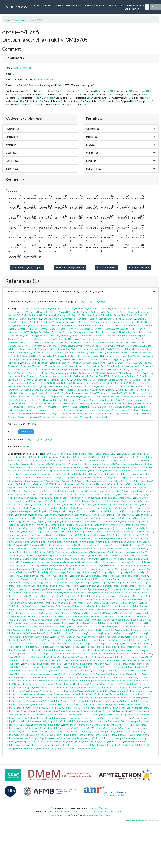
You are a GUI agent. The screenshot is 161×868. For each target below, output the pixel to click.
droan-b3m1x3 (76, 460)
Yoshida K (22, 373)
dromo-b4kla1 (30, 562)
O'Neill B (73, 403)
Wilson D (38, 369)
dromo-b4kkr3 (94, 559)
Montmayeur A (96, 400)
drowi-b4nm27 (15, 714)
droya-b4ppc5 (134, 735)
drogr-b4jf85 (73, 525)
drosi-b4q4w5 (38, 633)
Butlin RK (36, 319)
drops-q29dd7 (37, 603)
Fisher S (58, 386)
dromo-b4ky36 (64, 569)
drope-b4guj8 (118, 589)
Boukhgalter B (42, 380)
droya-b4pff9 (71, 731)
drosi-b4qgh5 (98, 640)
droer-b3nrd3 (45, 498)
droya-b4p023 (71, 728)
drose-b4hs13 (69, 613)
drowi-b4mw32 (71, 691)
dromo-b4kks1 (141, 559)
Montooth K (137, 346)
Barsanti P (37, 315)
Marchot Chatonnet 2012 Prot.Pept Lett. (104, 811)
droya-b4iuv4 (22, 718)
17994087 (25, 446)
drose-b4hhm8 (71, 610)
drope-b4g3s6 (45, 572)
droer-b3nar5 (133, 488)
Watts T (28, 369)
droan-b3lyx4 (131, 457)
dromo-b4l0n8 (112, 569)
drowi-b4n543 (71, 704)
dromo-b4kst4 (31, 565)
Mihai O (36, 400)
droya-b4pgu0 (102, 731)
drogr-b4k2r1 (60, 535)
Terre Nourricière (102, 815)
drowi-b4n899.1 (87, 701)
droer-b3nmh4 (62, 494)
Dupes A (144, 383)
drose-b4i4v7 (144, 623)
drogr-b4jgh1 (23, 528)
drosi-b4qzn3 (53, 650)
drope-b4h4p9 (54, 593)
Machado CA (116, 342)
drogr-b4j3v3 (135, 511)
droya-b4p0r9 (133, 721)
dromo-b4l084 (15, 572)
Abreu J (132, 373)
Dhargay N (79, 383)
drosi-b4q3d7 (23, 633)
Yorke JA (12, 373)
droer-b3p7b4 (133, 504)
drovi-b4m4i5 (57, 677)
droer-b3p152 (24, 508)
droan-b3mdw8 (130, 467)
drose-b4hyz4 (92, 620)
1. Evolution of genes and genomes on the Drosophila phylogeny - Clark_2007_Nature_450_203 (54, 291)
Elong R (11, 386)
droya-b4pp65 (119, 735)
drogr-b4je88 (53, 521)
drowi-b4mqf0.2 (25, 687)
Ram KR (125, 353)
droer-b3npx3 (109, 494)
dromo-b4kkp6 (30, 559)
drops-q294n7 (40, 606)
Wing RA (60, 369)
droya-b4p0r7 (102, 721)
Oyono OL (108, 403)
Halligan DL (36, 332)
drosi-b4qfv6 (68, 640)
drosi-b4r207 (88, 653)
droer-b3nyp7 (141, 498)
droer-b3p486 (39, 508)
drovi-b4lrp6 (86, 664)
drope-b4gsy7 (102, 589)
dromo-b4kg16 (15, 555)
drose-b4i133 (60, 626)
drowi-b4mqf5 (88, 687)
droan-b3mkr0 (137, 474)
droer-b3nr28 (30, 498)
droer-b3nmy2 (78, 494)
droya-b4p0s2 (23, 725)
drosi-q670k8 (131, 653)
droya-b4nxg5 (68, 718)
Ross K (66, 407)
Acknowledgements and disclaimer (134, 7)
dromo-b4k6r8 (87, 542)
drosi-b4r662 (103, 653)
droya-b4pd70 (24, 731)
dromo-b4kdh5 (15, 552)
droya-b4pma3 (39, 735)
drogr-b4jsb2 (29, 532)
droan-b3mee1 (146, 467)
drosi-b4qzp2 (112, 650)
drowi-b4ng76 (104, 708)
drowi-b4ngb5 (135, 708)
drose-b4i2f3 (137, 620)
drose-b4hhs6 (86, 610)
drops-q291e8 (85, 603)
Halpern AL (49, 332)
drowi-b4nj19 (38, 711)
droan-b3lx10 (64, 454)
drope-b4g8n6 (109, 572)
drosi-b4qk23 (71, 643)
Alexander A (16, 376)
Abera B (123, 373)
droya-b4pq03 (54, 738)
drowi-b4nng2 (77, 714)
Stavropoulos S (45, 410)
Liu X (148, 393)
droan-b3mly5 (39, 477)
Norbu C (43, 403)
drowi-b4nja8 (68, 711)
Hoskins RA (125, 332)
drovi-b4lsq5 (28, 667)
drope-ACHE (30, 572)
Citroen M (123, 380)
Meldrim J (15, 400)
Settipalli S (84, 407)
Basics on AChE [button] (73, 5)
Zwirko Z (12, 417)
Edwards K (22, 325)
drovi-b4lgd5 (101, 657)
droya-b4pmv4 (71, 735)
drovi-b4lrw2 (100, 664)
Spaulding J (141, 407)
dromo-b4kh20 (64, 555)
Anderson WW (98, 312)
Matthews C (109, 397)
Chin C (55, 417)
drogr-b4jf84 (58, 525)
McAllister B (38, 346)
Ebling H (12, 325)
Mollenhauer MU (121, 346)
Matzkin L (25, 346)
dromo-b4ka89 (105, 545)
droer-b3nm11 (46, 494)
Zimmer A (146, 414)
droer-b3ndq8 (69, 491)
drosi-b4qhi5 (14, 643)
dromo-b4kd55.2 (57, 549)
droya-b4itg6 (136, 714)
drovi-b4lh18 (29, 660)
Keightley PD (125, 336)
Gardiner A (122, 325)
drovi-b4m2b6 (74, 674)
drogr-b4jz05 (14, 535)
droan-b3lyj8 (102, 457)
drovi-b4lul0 (28, 670)
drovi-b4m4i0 (121, 674)
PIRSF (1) (91, 161)
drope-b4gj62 (92, 579)
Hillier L (91, 332)
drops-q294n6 (24, 606)
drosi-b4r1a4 (58, 653)
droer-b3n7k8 (93, 484)
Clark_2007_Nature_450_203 (93, 301)
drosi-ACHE (123, 630)
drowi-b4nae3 (73, 708)
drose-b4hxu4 (14, 620)
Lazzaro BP (131, 339)
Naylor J (130, 400)
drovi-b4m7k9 (71, 681)
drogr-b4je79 (23, 521)
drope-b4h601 (40, 596)
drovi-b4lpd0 (29, 664)
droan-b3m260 (128, 464)
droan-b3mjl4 (44, 474)
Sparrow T (129, 407)
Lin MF (36, 342)
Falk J (19, 386)
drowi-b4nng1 (62, 714)
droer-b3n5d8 (131, 481)
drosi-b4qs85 (89, 647)
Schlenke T (94, 359)
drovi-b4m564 (118, 681)
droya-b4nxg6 (84, 718)
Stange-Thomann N (27, 410)
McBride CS (51, 346)
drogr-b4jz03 (131, 532)
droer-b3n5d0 (115, 481)
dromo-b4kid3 (112, 555)
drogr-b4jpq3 (111, 528)
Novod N (62, 403)
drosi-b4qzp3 (127, 650)
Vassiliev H (23, 414)
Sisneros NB (13, 363)
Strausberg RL (90, 363)
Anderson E (35, 376)
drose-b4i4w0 (30, 626)
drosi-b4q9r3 (59, 637)
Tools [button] (59, 5)
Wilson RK (49, 369)
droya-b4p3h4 (70, 725)
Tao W (147, 363)
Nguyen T (12, 403)
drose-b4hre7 (53, 613)
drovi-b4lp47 (14, 664)
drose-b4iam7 (90, 626)
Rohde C (107, 356)
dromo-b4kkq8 (62, 559)
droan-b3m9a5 (47, 464)
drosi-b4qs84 (74, 647)
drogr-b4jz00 (116, 532)
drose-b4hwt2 (93, 616)
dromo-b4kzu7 (96, 569)
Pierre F (142, 403)
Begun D (76, 315)
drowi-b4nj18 (23, 711)
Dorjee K (134, 383)
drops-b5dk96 (30, 599)
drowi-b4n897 (24, 708)
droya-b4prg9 (87, 738)
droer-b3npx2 (93, 494)
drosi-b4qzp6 (29, 653)
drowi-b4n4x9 (86, 698)
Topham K (135, 410)
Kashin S (43, 393)
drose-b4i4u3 (23, 623)
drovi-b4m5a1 (24, 681)
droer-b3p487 (55, 508)
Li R (22, 342)
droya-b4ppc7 (23, 738)
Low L (80, 342)
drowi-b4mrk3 (136, 687)
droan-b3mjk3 (126, 471)
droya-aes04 (107, 714)
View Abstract (26, 432)
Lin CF (28, 342)
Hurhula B (145, 390)
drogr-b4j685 (129, 515)
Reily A (37, 356)
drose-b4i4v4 (99, 623)
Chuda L (113, 380)
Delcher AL (118, 322)
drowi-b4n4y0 (102, 698)
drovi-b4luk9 (14, 670)
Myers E (23, 349)
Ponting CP (38, 353)
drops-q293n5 (133, 603)
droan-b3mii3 (96, 471)
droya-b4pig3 (117, 731)
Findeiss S (67, 325)
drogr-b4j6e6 (38, 515)
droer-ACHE (85, 481)
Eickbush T (34, 325)
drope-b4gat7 (47, 576)
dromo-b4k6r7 (71, 542)
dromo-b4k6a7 (67, 538)
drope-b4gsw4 (23, 589)
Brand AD (131, 315)
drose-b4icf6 (136, 626)
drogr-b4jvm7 (75, 745)
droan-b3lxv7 (95, 454)
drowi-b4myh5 (137, 694)
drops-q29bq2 (22, 603)
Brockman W (35, 417)
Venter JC (84, 366)
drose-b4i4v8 (14, 626)
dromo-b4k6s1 (135, 542)
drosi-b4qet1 (54, 640)
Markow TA (81, 308)
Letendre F (116, 393)
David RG (106, 322)
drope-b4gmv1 (73, 586)
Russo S (149, 356)
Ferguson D (47, 386)
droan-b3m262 (145, 464)
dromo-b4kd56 (74, 549)
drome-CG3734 (123, 535)
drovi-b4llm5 (86, 660)
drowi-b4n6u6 (24, 701)
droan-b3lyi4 (88, 457)
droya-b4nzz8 (39, 721)
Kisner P (69, 393)
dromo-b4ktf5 (78, 565)
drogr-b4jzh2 (29, 535)
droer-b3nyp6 (126, 498)
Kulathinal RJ (65, 339)
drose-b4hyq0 (76, 620)
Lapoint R (119, 339)
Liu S (15, 397)
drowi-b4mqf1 (41, 687)
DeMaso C (66, 383)
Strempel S (104, 363)
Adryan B (63, 312)
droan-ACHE (50, 454)
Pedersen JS (142, 349)
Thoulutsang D (122, 410)
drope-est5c (130, 596)
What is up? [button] (114, 5)
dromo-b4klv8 (46, 562)
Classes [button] (35, 5)
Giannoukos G (137, 386)
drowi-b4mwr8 (24, 694)
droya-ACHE (92, 714)
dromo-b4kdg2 (123, 549)
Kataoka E (112, 336)
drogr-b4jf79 (128, 521)
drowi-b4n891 (118, 704)
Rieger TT (63, 356)
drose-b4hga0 (134, 606)
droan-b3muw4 (135, 477)
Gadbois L (102, 386)
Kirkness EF (13, 339)
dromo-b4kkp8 (46, 559)
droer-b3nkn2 (30, 494)
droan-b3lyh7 (14, 457)
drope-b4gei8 (30, 579)
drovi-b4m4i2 (136, 674)
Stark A (65, 363)
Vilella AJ (116, 366)
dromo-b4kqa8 (142, 562)
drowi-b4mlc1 (115, 684)
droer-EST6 (101, 508)
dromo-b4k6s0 (119, 542)
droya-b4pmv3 (55, 735)
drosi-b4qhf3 (128, 640)
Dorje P (124, 383)
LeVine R (127, 393)
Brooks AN (13, 319)
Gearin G (113, 386)
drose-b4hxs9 (141, 616)
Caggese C (47, 319)
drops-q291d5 (69, 603)
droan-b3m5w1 (141, 460)
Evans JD (46, 325)
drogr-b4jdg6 (58, 518)
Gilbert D (23, 329)
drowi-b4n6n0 (133, 698)
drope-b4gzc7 (39, 593)
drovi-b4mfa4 (55, 684)
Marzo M (144, 342)
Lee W (95, 393)
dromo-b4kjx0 (143, 555)
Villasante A (128, 366)
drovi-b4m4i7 (87, 677)
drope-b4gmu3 (134, 582)
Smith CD (26, 363)
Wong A (84, 369)
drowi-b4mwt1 (57, 694)
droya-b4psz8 (23, 742)
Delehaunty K (132, 322)
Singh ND (34, 312)
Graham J (15, 390)
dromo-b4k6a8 (83, 538)
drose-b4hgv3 (39, 610)
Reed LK (17, 356)
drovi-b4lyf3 (84, 670)
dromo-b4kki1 (14, 559)
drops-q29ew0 (53, 603)
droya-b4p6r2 (23, 728)
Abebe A (113, 373)
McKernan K (78, 346)
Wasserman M (15, 369)
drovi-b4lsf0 (143, 664)
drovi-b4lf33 (28, 657)
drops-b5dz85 (108, 599)
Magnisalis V (87, 397)
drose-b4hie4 (102, 610)
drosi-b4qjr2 (28, 643)
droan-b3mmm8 (71, 477)
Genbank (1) (92, 129)
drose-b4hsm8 (114, 613)
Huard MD (122, 390)
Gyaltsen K (50, 390)
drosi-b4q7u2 (84, 633)
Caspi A (93, 319)
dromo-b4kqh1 (15, 565)
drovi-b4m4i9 (118, 677)
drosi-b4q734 (134, 637)
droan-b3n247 (56, 481)
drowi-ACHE (70, 684)
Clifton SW (49, 322)
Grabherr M (66, 417)
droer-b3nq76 (124, 494)
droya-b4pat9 (119, 728)
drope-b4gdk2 (125, 576)
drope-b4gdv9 (15, 579)
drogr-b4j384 (98, 515)
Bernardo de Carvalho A (76, 319)
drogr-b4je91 (98, 521)
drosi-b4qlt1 (100, 643)
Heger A (81, 332)
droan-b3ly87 (110, 454)
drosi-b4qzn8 (97, 650)
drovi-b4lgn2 (145, 657)
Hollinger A (100, 390)
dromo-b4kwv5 (15, 569)
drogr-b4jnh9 (81, 528)
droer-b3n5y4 (31, 484)
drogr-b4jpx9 (126, 528)
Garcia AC (110, 325)
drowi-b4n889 (103, 704)
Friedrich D (90, 386)
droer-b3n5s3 (23, 745)
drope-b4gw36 (134, 589)
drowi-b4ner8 (88, 708)
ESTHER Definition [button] (95, 5)
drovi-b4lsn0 (14, 667)
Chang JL (130, 319)
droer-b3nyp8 (14, 501)
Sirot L (138, 359)
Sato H (56, 359)
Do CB (143, 322)
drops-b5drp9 (61, 599)
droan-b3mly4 (23, 477)
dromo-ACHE (51, 538)
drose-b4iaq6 (121, 626)
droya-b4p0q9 (71, 721)
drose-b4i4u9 (53, 623)
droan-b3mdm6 (113, 467)
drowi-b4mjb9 (84, 684)
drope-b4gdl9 (141, 576)
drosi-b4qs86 (104, 647)
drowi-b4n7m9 (131, 742)
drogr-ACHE (129, 508)
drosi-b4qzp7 (44, 653)
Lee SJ (141, 339)
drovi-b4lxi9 (56, 670)
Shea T (94, 407)
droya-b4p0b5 (55, 721)
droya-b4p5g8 (102, 725)
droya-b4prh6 (133, 738)
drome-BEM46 (107, 535)
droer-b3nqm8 (15, 498)
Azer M (69, 376)
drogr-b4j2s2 (90, 511)
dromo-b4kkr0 (78, 559)
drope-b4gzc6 (23, 593)
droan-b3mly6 (54, 477)
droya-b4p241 (87, 728)
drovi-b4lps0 (43, 664)
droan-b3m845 (48, 467)
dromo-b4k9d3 (40, 545)
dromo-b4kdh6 (31, 552)
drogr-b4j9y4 (68, 515)
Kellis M (106, 308)
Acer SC (141, 373)
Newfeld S (43, 349)
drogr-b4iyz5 (75, 511)
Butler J (47, 417)
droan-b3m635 (31, 467)
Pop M (48, 353)
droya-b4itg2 (121, 714)
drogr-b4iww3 (15, 511)
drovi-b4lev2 (14, 657)
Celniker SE (119, 319)
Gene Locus (20, 20)
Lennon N (105, 393)
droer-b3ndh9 (54, 491)
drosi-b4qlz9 (114, 643)
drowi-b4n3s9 (55, 698)
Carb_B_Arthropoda (24, 68)
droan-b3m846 (64, 467)
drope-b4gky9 (23, 582)
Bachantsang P (81, 376)
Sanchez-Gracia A (30, 359)
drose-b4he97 (87, 606)
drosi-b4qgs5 (113, 640)
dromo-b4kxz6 (31, 569)
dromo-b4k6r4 (23, 542)
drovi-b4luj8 (98, 667)
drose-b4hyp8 (45, 620)
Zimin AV (65, 373)
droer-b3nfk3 (131, 491)
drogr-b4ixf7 (45, 511)
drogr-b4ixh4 (60, 511)
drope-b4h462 (24, 596)
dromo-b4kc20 (137, 545)
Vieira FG (105, 366)
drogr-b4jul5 (72, 532)
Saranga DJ (46, 359)
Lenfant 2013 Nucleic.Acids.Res (64, 811)
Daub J (97, 322)
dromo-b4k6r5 (39, 542)
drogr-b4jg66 (133, 525)
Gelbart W (116, 308)
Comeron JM (62, 322)
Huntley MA (17, 336)
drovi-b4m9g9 (87, 681)
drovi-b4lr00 (72, 664)
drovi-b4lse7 (115, 664)
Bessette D (123, 376)
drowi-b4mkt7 (100, 684)
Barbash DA (14, 315)
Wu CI (104, 369)
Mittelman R (70, 400)
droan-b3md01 (81, 467)
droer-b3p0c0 (106, 501)
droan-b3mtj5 (119, 477)
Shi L (112, 407)
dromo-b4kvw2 (125, 565)
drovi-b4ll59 (57, 660)
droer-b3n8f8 (139, 484)
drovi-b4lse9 (129, 664)
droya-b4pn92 (103, 735)
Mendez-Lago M (94, 346)
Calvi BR (59, 319)
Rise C (48, 407)
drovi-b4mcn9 (106, 745)
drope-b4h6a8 (101, 593)
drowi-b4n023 (39, 704)
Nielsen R (54, 349)
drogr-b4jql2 (140, 528)
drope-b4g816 (31, 576)
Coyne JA (87, 322)
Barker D (26, 315)
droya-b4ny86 (24, 721)
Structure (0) (12, 137)
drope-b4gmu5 (24, 586)
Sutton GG (137, 363)
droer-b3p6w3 (117, 504)
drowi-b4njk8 (98, 711)
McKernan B (65, 346)
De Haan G (43, 383)
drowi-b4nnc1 (46, 714)
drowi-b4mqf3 (57, 687)
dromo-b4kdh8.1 (72, 552)
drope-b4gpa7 (105, 586)
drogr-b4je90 (83, 521)
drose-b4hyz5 (107, 620)
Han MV (72, 332)
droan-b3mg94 (48, 471)
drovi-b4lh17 (14, 660)
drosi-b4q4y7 (54, 633)
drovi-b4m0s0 (58, 674)
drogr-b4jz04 (146, 532)
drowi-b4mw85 (88, 691)
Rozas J (117, 356)
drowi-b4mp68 (131, 684)
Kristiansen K (40, 339)
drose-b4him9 (117, 610)
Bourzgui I (56, 380)
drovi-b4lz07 (127, 670)
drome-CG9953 (141, 535)
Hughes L (134, 390)
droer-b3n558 (71, 488)
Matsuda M (13, 346)
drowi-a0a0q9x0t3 (57, 745)
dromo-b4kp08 (78, 562)
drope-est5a (103, 596)
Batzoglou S (64, 315)
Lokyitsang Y (40, 397)
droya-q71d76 (115, 742)
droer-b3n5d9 (147, 481)
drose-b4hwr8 (15, 616)
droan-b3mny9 (103, 477)
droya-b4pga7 (86, 731)
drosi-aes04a (137, 630)
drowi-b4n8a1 (103, 701)
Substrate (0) (12, 161)
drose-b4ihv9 (52, 630)
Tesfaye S (79, 410)
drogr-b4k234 (75, 535)
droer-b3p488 (71, 508)
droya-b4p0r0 (86, 721)
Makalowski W (131, 342)
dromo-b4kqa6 (110, 562)
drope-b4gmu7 (57, 586)
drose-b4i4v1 (83, 623)
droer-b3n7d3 (62, 484)
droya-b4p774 (103, 728)
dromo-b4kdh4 (139, 549)
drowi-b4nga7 (120, 708)
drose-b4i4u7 (38, 623)
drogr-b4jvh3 (101, 532)
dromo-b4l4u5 (128, 569)
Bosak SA (108, 315)
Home (8, 20)
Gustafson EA (139, 329)
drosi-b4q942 (39, 640)
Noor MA (65, 349)
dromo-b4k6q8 (99, 538)
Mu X (15, 349)
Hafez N (61, 390)
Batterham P (50, 315)
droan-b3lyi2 (59, 457)
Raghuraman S (18, 407)
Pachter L (88, 349)
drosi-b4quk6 (133, 647)
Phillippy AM (24, 353)
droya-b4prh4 (118, 738)
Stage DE (56, 363)
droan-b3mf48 (32, 471)
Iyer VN (127, 308)
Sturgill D (115, 363)
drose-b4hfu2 (103, 606)
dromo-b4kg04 (107, 552)
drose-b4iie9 (66, 630)
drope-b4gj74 (122, 579)
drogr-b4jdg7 (73, 518)
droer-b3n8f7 (123, 484)
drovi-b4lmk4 (114, 660)
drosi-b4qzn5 (68, 650)
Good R (54, 329)
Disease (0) (11, 153)
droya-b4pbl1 (134, 728)
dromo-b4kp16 (94, 562)
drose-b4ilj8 (80, 630)
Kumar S (77, 339)
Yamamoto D (121, 369)
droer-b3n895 (89, 748)
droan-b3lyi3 (73, 457)
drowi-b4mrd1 (120, 687)
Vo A (32, 414)
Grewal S (39, 390)
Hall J (79, 390)
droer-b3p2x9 (39, 504)
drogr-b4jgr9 (38, 528)
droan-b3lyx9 (45, 460)
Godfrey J (44, 329)
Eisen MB (34, 308)
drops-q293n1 (101, 603)
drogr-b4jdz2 (118, 518)
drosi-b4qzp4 (142, 650)
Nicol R (33, 403)
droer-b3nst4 (60, 498)
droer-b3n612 (118, 488)
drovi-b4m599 (134, 681)
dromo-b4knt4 (62, 562)
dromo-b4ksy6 (47, 565)
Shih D (119, 407)
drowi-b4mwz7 (73, 694)
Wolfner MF (72, 369)
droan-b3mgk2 (64, 471)
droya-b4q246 (86, 742)
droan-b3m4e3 (125, 460)
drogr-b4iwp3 (144, 508)
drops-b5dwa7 (77, 599)
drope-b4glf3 (54, 582)
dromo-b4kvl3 (109, 565)
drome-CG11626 (16, 538)
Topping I (146, 410)
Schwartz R (106, 359)
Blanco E (97, 315)
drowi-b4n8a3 (135, 701)
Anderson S (48, 376)
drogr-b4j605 (114, 515)
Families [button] (47, 5)
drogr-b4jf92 (118, 525)
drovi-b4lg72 (72, 657)
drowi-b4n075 (55, 704)
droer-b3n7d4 (77, 484)
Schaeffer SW (68, 359)
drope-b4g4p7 (61, 572)
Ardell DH (125, 312)
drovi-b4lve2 (42, 670)
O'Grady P (76, 349)
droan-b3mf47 (16, 471)
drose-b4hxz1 (30, 620)
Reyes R (39, 407)
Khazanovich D (56, 393)
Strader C (68, 410)
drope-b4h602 (56, 596)
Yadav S (99, 414)
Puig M (101, 353)
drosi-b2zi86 (44, 748)
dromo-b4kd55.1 (39, 549)
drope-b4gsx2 (55, 589)
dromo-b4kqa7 (126, 562)
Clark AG (24, 308)
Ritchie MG (75, 356)
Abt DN (53, 312)
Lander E (96, 339)
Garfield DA (134, 325)
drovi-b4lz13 (142, 670)
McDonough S (138, 397)
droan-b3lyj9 (116, 457)
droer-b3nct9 (23, 491)
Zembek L (125, 414)
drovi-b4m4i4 (42, 677)
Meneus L (26, 400)
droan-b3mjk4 (142, 471)
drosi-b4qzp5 (14, 653)
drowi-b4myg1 (121, 694)
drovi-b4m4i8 (102, 677)
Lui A (62, 397)
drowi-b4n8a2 (119, 701)
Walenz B (140, 366)
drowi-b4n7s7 (55, 701)
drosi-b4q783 (24, 640)
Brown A (66, 380)
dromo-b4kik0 (128, 555)
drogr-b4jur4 (86, 532)
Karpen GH (100, 336)
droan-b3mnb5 (87, 477)
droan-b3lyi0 (44, 457)
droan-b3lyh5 (140, 454)
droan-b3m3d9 (109, 460)
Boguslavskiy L (15, 380)
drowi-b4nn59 (31, 714)
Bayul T (103, 376)
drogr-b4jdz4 (133, 518)
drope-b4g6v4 (77, 572)
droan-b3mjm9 (106, 474)
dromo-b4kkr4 (109, 559)
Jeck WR (54, 336)
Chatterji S (13, 322)
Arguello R (137, 312)
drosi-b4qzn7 (83, 650)
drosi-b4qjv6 (56, 643)
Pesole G (12, 353)
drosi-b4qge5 (83, 640)
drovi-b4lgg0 (116, 657)
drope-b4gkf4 (138, 579)
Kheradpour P (140, 336)
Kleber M (77, 417)
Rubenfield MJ (129, 356)
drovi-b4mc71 (40, 684)
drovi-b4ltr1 (57, 667)
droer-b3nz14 (76, 501)
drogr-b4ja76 (144, 515)
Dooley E (101, 383)
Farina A (28, 386)
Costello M (13, 383)
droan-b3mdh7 (97, 467)
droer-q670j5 (115, 508)
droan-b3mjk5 (14, 474)
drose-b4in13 (95, 630)
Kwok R (86, 339)
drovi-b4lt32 (43, 667)
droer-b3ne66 (85, 491)
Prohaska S (81, 353)
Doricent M (113, 383)
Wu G (111, 369)
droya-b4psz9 (38, 742)
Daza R (33, 383)
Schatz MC (82, 359)
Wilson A (90, 414)
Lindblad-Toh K (48, 342)
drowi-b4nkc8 (113, 711)
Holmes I (113, 332)
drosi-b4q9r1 (44, 637)
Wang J (149, 366)
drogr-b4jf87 (88, 525)
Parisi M (122, 349)
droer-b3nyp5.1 (92, 498)
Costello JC (76, 322)
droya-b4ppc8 (39, 738)
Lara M (87, 393)
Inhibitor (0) (12, 169)
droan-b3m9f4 (63, 464)
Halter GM (61, 332)
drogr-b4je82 (38, 521)
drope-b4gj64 (107, 579)
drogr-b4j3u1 (120, 511)
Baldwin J (75, 373)
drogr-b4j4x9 (23, 515)
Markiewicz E (95, 403)
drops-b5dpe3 (46, 599)
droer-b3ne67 (100, 491)
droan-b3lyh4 (125, 454)
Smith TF (36, 363)
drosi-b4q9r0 (29, 637)
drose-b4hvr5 (130, 613)
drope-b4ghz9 (76, 579)
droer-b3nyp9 (30, 501)
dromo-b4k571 (56, 545)
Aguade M (74, 312)
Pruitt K (92, 353)
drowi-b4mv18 (55, 691)
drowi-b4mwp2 (104, 691)
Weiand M (66, 414)
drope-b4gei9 (45, 579)
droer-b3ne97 (116, 491)
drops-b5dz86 (124, 599)
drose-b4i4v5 (114, 623)
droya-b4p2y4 (59, 748)
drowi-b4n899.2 (56, 708)
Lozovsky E (90, 342)
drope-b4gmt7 (86, 582)
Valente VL (62, 366)
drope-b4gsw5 (39, 589)
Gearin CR (124, 386)
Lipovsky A (139, 393)
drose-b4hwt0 (78, 616)
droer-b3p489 (86, 508)
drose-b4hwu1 (109, 616)
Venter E (73, 366)
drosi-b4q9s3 (88, 637)
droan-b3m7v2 (31, 464)
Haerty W (12, 332)
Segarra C (118, 359)
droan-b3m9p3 (79, 464)
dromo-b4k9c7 (24, 545)
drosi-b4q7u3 (99, 633)
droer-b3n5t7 (15, 484)
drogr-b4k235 (91, 535)
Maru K (98, 397)
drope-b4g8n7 (125, 572)
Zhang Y (55, 373)
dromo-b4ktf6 (94, 565)
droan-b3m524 (15, 467)
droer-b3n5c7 (100, 481)
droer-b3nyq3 (45, 501)
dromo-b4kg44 (31, 555)
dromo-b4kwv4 (142, 565)
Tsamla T (12, 414)
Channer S (86, 380)
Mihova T (58, 400)
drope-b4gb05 (78, 576)
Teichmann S (13, 366)
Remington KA (49, 356)
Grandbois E (27, 390)
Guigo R (126, 329)
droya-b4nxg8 (100, 718)
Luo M (105, 342)
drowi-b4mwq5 (137, 691)
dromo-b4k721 (73, 545)
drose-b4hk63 (132, 610)
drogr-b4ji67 (52, 528)
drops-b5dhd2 (14, 599)
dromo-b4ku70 (90, 745)
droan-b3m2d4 (92, 460)
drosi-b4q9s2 (74, 637)
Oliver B (70, 308)
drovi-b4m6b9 (55, 681)
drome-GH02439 (35, 538)
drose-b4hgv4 (55, 610)
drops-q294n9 (55, 606)
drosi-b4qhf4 (143, 640)
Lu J (99, 342)
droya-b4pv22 (54, 742)
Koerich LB (26, 339)
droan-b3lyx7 (30, 460)
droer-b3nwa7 (76, 498)
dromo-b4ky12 (47, 569)
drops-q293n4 (117, 603)
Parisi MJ (111, 349)
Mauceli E (88, 417)
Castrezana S (105, 319)
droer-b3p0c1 (121, 501)
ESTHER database (16, 7)
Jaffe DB (28, 336)
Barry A (94, 376)
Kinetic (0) (11, 145)
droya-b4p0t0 (39, 725)
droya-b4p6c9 (118, 725)
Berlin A (112, 376)
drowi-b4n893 (134, 704)
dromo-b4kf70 (29, 748)
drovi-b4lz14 (14, 674)
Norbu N (52, 403)
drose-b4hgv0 (24, 610)
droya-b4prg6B (71, 738)
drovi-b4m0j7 (43, 674)
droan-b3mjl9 (74, 474)
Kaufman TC (94, 308)
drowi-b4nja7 (53, 711)
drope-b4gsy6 (87, 589)
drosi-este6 (117, 653)
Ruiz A (140, 356)
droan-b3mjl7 (59, 474)
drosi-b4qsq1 (119, 647)
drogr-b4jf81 (14, 525)
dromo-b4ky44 (80, 569)
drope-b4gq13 (121, 586)
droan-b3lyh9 (29, 457)
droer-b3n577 (102, 488)
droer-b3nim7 (15, 494)
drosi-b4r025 (73, 653)
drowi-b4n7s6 (39, 701)
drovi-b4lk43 (43, 660)
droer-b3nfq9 (146, 491)
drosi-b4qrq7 (144, 643)
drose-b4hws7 (62, 616)
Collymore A (136, 380)
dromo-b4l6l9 (143, 569)
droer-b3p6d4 (86, 504)
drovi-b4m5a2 (40, 681)
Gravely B (73, 329)
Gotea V (63, 329)
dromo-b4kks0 (125, 559)
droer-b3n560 (86, 488)
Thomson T (91, 410)
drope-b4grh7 (137, 586)
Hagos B (71, 390)
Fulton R (99, 325)
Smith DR (45, 308)
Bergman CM (58, 308)
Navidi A (120, 400)
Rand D (134, 353)
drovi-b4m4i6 (72, 677)
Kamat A (23, 393)
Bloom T (134, 376)
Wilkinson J (78, 414)
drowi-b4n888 (87, 704)
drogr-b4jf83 (44, 525)
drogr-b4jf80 (143, 521)
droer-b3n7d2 (46, 484)
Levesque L (13, 342)
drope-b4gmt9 (102, 582)
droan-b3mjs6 (121, 474)
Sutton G (126, 363)
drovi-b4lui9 (84, 667)
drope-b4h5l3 (70, 593)
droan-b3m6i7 (15, 464)
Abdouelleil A (88, 373)
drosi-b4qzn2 (38, 650)
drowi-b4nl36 (143, 711)
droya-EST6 (101, 742)
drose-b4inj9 (109, 630)
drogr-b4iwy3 (30, 511)
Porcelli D (58, 353)
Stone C (58, 410)
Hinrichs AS (102, 332)
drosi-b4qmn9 (129, 643)
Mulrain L (110, 400)
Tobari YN (26, 366)
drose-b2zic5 (74, 748)
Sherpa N (104, 407)
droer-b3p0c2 (137, 501)
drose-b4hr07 (23, 613)
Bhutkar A (87, 315)
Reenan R (27, 356)
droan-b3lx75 (79, 454)
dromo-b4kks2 (15, 562)
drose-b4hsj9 (84, 613)
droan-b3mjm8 (90, 474)
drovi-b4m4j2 (133, 677)
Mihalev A (47, 400)
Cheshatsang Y (100, 380)
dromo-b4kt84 (62, 565)
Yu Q (117, 414)
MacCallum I (101, 417)
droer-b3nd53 (38, 491)
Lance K (79, 393)
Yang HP (133, 369)
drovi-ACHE (146, 653)
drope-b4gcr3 (110, 576)
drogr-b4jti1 (58, 532)
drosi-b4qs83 (59, 647)
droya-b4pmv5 (87, 735)
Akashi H (85, 312)
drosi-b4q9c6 (114, 633)
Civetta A (37, 322)
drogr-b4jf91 (103, 525)
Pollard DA (137, 308)
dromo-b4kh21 (80, 555)
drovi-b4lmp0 (129, 660)
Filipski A (56, 325)
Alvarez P (23, 417)
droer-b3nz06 (61, 501)
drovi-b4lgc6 (87, 657)
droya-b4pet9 (55, 731)
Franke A (79, 386)
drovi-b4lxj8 (70, 670)
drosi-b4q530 (119, 637)
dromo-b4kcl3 (22, 549)
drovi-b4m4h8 (105, 674)
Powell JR (69, 353)
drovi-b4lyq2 (99, 670)
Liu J (10, 397)
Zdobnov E (34, 373)
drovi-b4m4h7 (90, 674)
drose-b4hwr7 (145, 613)
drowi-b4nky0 (128, 711)
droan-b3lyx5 (146, 457)
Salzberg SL (14, 359)
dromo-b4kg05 (123, 552)
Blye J (143, 376)
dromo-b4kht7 (96, 555)
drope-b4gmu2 (118, 582)
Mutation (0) (12, 129)
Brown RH (25, 319)
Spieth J (46, 363)
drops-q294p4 (71, 606)
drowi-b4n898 (40, 708)
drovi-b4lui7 (70, 667)
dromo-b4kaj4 (121, 545)
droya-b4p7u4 (39, 728)
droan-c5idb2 (71, 481)
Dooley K (90, 383)
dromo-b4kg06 (140, 552)
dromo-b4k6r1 (132, 538)
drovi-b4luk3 (127, 667)
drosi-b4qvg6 (23, 650)
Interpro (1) (92, 137)
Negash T (140, 400)
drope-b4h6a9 (117, 593)
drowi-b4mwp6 (121, 691)
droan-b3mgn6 (80, 471)
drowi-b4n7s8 (70, 701)
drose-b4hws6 (46, 616)
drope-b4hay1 (72, 596)
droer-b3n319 (24, 488)
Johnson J (65, 336)
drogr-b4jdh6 (88, 518)
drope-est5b (116, 596)
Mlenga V (83, 400)
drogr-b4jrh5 (14, 532)
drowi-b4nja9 (83, 711)
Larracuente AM (20, 312)
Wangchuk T (42, 414)
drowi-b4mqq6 (104, 687)
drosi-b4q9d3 (144, 633)
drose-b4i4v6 (129, 623)
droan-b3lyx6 (15, 460)
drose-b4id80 (22, 630)
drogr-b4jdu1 (136, 745)
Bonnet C (28, 380)
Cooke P (148, 380)
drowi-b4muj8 (39, 691)
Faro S (37, 386)
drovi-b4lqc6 (57, 664)
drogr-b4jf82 (29, 525)
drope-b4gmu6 (41, 586)
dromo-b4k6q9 (116, 538)
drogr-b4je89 (68, 521)
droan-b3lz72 (60, 460)
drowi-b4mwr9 (40, 694)
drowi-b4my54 (105, 694)
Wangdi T (55, 414)
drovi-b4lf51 (43, 657)
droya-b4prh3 (103, 738)
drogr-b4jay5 (14, 518)
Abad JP (44, 312)
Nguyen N (24, 403)
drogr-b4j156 (83, 515)
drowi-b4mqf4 (73, 687)
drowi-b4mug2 (23, 691)
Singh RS (129, 359)
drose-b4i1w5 (39, 745)
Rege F (30, 407)
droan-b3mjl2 (30, 474)
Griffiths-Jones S (103, 329)
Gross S (117, 329)
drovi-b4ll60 (71, 660)
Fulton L (89, 325)
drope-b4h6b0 (133, 593)
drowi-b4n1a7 (24, 698)
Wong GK (94, 369)
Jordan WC (87, 336)
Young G (109, 414)
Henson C (88, 390)
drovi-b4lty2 (121, 745)
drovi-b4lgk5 (130, 657)
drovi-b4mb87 (24, 684)
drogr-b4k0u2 (44, 535)
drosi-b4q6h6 (69, 633)
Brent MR (143, 315)
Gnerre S (33, 329)
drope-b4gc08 (94, 576)
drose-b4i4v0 (68, 623)
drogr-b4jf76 (113, 521)
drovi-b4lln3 (100, 660)
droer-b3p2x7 (24, 504)
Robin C (86, 356)
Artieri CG (148, 312)
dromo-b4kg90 (48, 555)
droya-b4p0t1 (55, 725)
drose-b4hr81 (38, 613)
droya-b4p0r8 (117, 721)
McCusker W (123, 397)
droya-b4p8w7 (55, 728)
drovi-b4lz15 (28, 674)
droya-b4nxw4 (116, 718)
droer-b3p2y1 (55, 504)
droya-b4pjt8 (132, 731)
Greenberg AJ (87, 329)
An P (26, 376)
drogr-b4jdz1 (103, 518)
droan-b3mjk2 (111, 471)
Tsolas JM (50, 366)
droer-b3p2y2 (70, 504)
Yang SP (143, 369)
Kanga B (33, 393)
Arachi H (59, 376)
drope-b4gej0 (61, 579)
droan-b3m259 (112, 464)
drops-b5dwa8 (92, 599)
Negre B (32, 349)
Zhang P (45, 373)
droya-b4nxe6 (53, 718)
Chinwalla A (25, 322)
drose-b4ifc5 (37, 630)
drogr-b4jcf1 (43, 518)
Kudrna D (52, 339)
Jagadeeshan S (42, 336)
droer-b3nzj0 (91, 501)
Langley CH (107, 339)
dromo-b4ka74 (89, 545)
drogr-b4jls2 (67, 528)
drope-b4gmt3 (70, 582)
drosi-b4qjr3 (42, 643)
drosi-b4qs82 (44, 647)
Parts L (131, 349)
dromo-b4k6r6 (55, 542)
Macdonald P (72, 397)
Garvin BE (147, 325)
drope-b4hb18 (88, 596)
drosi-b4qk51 (86, 643)
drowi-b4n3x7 (70, 698)
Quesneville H (113, 353)
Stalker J (12, 410)
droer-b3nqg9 (140, 494)
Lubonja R (53, 397)
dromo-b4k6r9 (103, 542)
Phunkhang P (130, 403)
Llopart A (62, 342)
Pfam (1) (91, 145)
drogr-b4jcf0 (29, 518)
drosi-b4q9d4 (14, 637)
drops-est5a (138, 599)
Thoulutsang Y (105, 410)
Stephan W (76, 363)
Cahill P (76, 380)
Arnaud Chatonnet (101, 808)
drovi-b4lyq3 (113, 670)
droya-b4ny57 (132, 718)
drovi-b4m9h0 (102, 681)
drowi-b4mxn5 (89, 694)
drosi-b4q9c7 (129, 633)
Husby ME (13, 393)
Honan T (111, 390)
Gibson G (12, 329)
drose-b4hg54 (118, 606)
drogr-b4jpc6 (96, 528)
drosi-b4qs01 (14, 647)
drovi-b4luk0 (112, 667)
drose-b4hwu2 (125, 616)
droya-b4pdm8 (40, 731)
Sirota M (147, 359)
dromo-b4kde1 (107, 549)
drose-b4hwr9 (30, 616)
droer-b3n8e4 (108, 484)
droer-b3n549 (55, 488)
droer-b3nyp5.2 (109, 498)
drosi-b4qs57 (29, 647)
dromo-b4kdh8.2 (90, 552)
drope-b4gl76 (39, 582)
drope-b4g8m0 (93, 572)
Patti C (118, 403)
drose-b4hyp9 (61, 620)
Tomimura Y (38, 366)
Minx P (107, 346)
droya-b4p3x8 (86, 725)
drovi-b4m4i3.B (26, 677)
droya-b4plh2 (23, 735)
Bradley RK (119, 315)
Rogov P (57, 407)
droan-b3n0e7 (24, 481)
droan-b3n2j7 (40, 481)
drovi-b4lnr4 (143, 660)
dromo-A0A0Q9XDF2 (51, 552)
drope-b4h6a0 (85, 593)
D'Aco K (24, 383)
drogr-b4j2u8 (105, 511)
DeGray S (55, 383)
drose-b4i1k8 (122, 620)
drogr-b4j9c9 (53, 515)
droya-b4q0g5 (70, 742)
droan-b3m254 (95, 464)
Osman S (83, 403)
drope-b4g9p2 (141, 572)
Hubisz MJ (137, 332)
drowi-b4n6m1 (118, 698)
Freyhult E (79, 325)
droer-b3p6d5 (101, 504)
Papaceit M (99, 349)
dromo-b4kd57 (91, 549)
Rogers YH (96, 356)
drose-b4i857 (75, 626)
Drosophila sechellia (44, 79)
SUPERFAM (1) (94, 169)
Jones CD (76, 336)
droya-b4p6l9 (133, 725)
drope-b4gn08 (89, 586)
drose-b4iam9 (106, 626)
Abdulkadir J (102, 373)
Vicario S (94, 366)
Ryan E (74, 407)
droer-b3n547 (39, 488)
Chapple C (141, 319)
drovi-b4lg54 (57, 657)
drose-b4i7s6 (45, 626)
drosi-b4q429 (104, 637)
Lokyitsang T (26, 397)
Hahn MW (24, 332)
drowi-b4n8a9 (24, 704)
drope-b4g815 (15, 576)
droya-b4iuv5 (37, 718)
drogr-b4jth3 (43, 532)
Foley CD (68, 386)
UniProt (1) (92, 153)
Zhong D (136, 414)
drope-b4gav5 (62, 576)
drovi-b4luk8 (141, 667)
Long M (72, 342)
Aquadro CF (113, 312)
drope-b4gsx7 (71, 589)
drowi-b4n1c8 (39, 698)
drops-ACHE (144, 596)
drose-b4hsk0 (99, 613)
